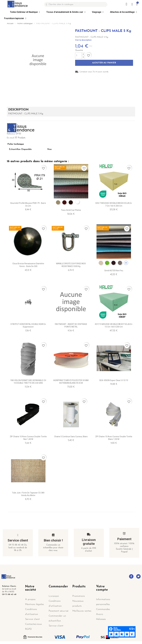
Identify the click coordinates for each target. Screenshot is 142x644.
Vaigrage (98, 12)
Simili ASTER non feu (114, 271)
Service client (18, 540)
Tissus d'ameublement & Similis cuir (66, 12)
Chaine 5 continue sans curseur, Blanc (71, 437)
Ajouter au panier (104, 63)
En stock (10, 138)
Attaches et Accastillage (123, 12)
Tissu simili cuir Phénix (71, 210)
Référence (11, 134)
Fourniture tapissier (15, 18)
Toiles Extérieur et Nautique (25, 12)
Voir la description (83, 40)
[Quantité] (78, 56)
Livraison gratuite (89, 542)
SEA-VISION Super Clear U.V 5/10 (114, 380)
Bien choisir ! (53, 540)
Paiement (124, 539)
